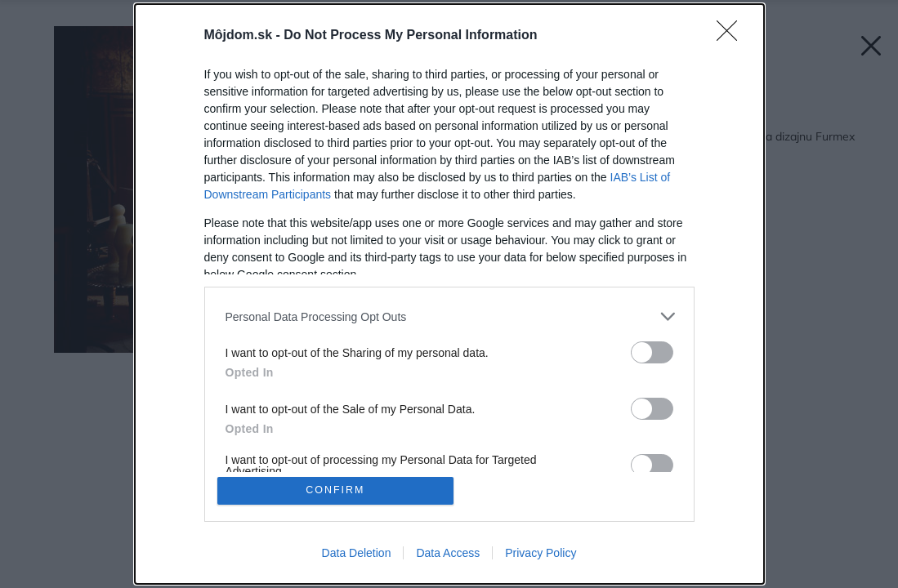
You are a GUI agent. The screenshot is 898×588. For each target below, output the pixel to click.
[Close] (732, 35)
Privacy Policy (541, 554)
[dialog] (449, 294)
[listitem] (449, 316)
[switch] (652, 352)
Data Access (448, 554)
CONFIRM (336, 490)
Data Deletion (357, 554)
